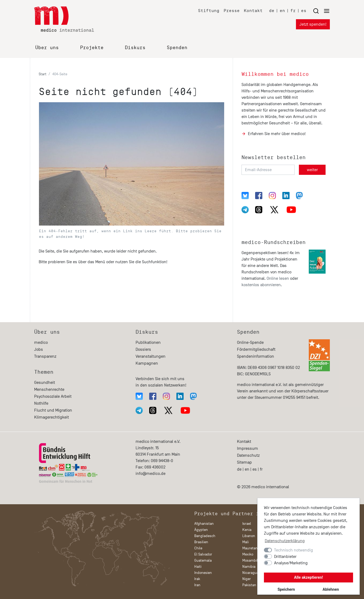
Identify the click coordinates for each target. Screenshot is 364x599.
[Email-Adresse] (268, 170)
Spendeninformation (256, 356)
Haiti (198, 567)
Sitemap (244, 462)
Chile (198, 548)
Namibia (249, 567)
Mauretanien (252, 548)
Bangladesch (205, 536)
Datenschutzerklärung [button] (285, 541)
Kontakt (253, 11)
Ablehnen (331, 590)
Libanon (249, 536)
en (282, 11)
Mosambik (250, 560)
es (304, 11)
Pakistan (249, 585)
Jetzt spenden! (313, 24)
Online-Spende (250, 342)
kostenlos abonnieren (261, 285)
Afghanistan (204, 524)
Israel (247, 524)
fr (293, 11)
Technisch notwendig (294, 550)
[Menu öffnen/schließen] (321, 11)
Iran (197, 585)
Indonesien (203, 573)
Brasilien (201, 542)
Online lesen (278, 278)
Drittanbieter (285, 557)
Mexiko (248, 554)
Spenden (177, 48)
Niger (247, 579)
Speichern (286, 590)
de (272, 11)
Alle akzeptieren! (308, 578)
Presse (232, 11)
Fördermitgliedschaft (256, 349)
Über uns (47, 48)
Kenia (247, 530)
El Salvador (203, 554)
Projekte (92, 48)
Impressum (248, 448)
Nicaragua (250, 573)
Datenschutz (248, 455)
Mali (246, 542)
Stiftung (209, 11)
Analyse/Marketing (291, 563)
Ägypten (201, 530)
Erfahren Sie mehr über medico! (277, 134)
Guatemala (203, 560)
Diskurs (135, 48)
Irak (197, 579)
